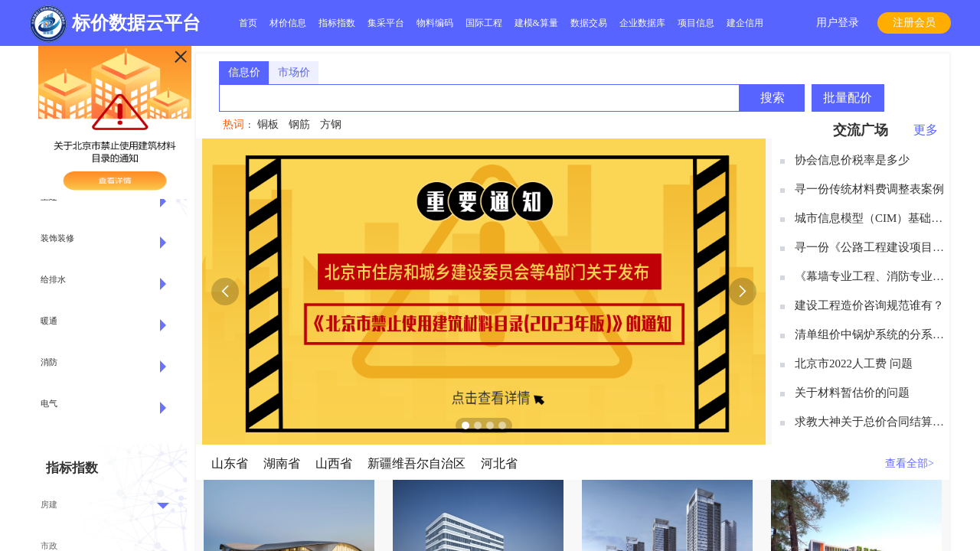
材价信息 (288, 23)
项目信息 (696, 23)
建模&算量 (536, 23)
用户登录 (838, 23)
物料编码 (435, 23)
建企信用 (745, 23)
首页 (248, 23)
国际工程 (484, 23)
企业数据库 (642, 23)
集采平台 (386, 23)
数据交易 (589, 23)
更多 (926, 130)
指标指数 (337, 23)
